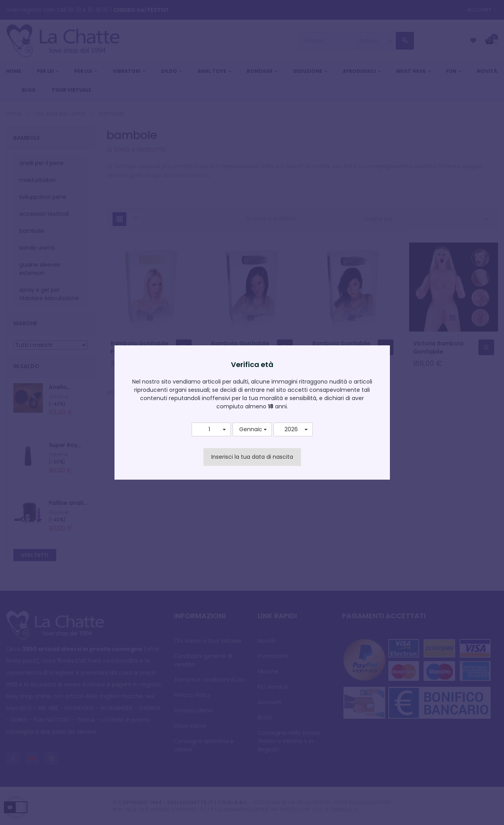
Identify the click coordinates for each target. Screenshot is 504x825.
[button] (211, 430)
